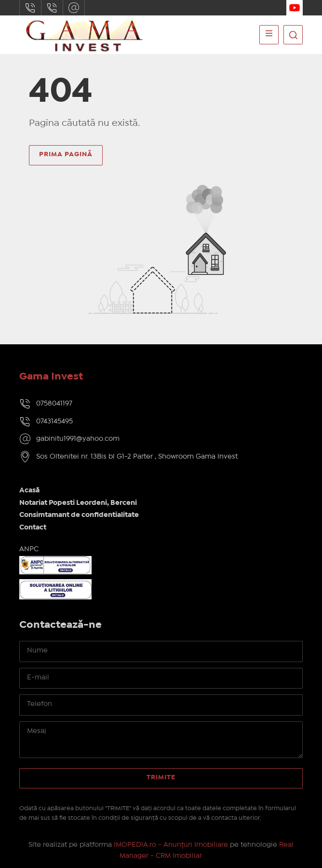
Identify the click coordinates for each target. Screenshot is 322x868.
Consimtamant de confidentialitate (79, 515)
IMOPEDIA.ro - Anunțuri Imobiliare (171, 845)
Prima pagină (66, 154)
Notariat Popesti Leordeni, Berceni (78, 503)
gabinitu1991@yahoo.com (74, 8)
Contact (33, 528)
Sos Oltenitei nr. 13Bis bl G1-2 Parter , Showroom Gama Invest (137, 457)
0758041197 (30, 8)
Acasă (29, 490)
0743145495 (52, 8)
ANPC (29, 549)
